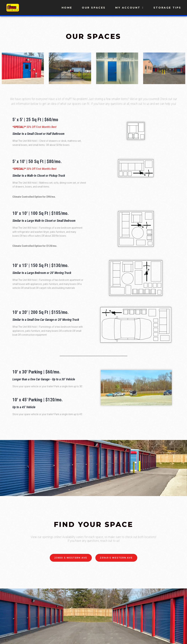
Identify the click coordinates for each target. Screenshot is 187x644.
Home (67, 8)
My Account (130, 8)
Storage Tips (167, 8)
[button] (71, 558)
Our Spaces (94, 8)
